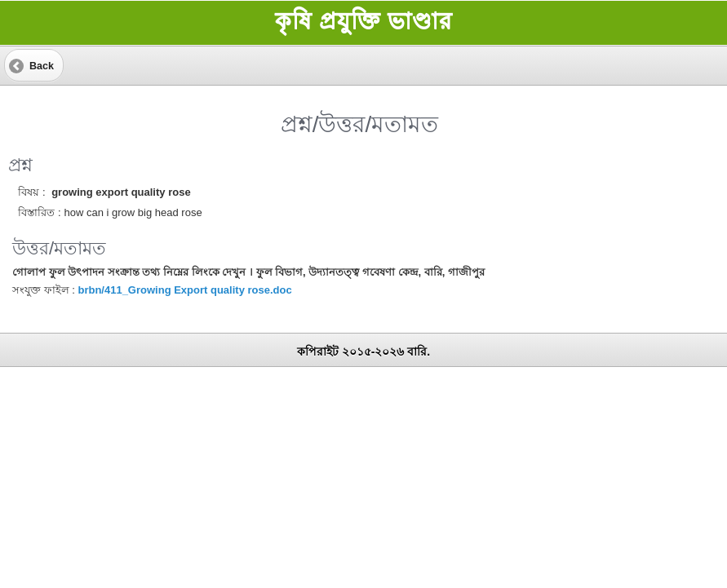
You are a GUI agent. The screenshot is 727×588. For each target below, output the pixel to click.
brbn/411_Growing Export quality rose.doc (184, 290)
